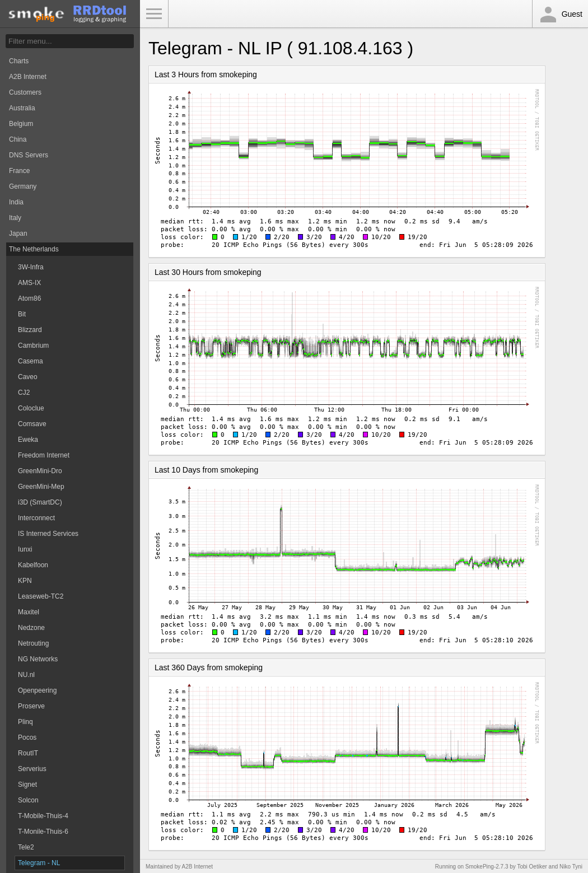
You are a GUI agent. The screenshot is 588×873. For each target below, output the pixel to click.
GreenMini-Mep (41, 487)
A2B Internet (28, 77)
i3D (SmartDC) (40, 502)
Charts (19, 61)
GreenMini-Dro (40, 471)
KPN (25, 581)
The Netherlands (34, 249)
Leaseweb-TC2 (41, 596)
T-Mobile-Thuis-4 (43, 816)
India (16, 202)
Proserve (31, 706)
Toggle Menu (154, 14)
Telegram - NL (39, 863)
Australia (22, 108)
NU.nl (26, 675)
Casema (31, 361)
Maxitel (29, 612)
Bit (22, 314)
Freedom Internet (44, 455)
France (19, 171)
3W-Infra (31, 267)
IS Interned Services (48, 534)
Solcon (28, 800)
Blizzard (30, 330)
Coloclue (31, 408)
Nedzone (31, 628)
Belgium (21, 124)
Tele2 (26, 847)
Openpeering (37, 690)
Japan (18, 234)
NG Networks (38, 659)
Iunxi (25, 549)
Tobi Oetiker (532, 867)
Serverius (32, 769)
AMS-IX (29, 283)
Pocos (27, 737)
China (18, 139)
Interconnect (36, 518)
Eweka (28, 440)
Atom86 (29, 298)
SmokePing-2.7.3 (487, 867)
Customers (25, 92)
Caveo (28, 377)
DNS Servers (29, 155)
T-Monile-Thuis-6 (43, 832)
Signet (27, 785)
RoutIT (28, 753)
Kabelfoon (33, 565)
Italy (15, 218)
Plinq (25, 722)
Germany (23, 186)
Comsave (32, 424)
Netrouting (33, 643)
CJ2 (24, 393)
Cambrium (33, 346)
